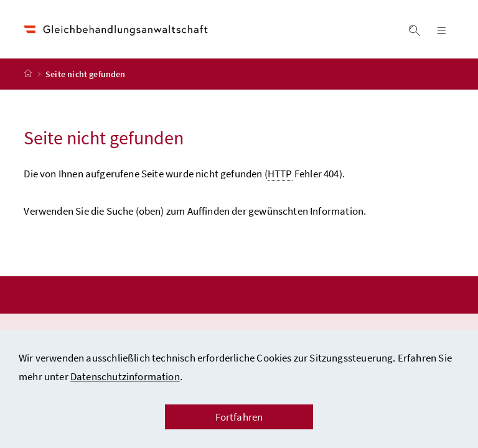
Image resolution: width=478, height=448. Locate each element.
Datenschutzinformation (125, 376)
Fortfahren (239, 417)
